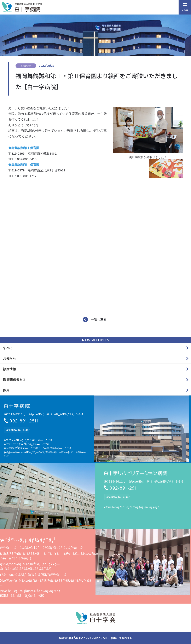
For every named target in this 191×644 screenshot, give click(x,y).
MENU (185, 7)
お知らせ (10, 358)
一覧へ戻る (99, 320)
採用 (6, 390)
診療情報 (10, 369)
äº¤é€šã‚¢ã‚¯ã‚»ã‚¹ (18, 430)
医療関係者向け (15, 380)
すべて (8, 348)
